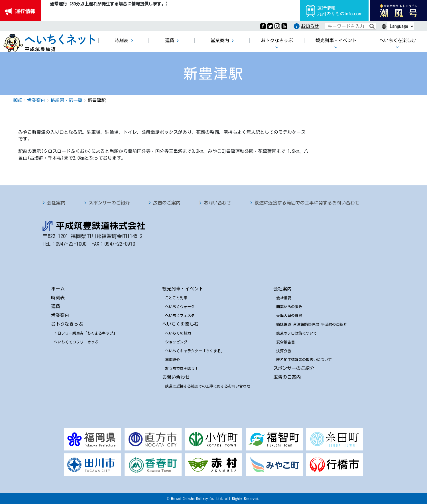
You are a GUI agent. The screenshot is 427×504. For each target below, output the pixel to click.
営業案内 (60, 315)
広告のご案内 (167, 203)
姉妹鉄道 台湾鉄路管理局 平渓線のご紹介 (312, 324)
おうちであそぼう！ (182, 369)
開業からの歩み (289, 307)
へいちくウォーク (180, 307)
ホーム (58, 289)
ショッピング (176, 342)
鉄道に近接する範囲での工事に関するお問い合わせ (307, 203)
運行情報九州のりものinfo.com (334, 11)
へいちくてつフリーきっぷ (76, 342)
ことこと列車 (176, 298)
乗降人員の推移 (289, 316)
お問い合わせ (217, 203)
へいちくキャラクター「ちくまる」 (195, 351)
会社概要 (284, 298)
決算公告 (284, 351)
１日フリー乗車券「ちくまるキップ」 (85, 333)
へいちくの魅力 (178, 333)
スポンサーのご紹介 (109, 203)
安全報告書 (285, 342)
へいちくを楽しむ (180, 324)
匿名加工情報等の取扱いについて (304, 360)
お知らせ (310, 26)
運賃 (56, 306)
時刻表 (58, 298)
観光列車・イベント (183, 289)
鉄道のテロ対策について (297, 333)
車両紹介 (172, 360)
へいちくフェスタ (180, 316)
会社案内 (56, 203)
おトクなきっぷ (67, 324)
